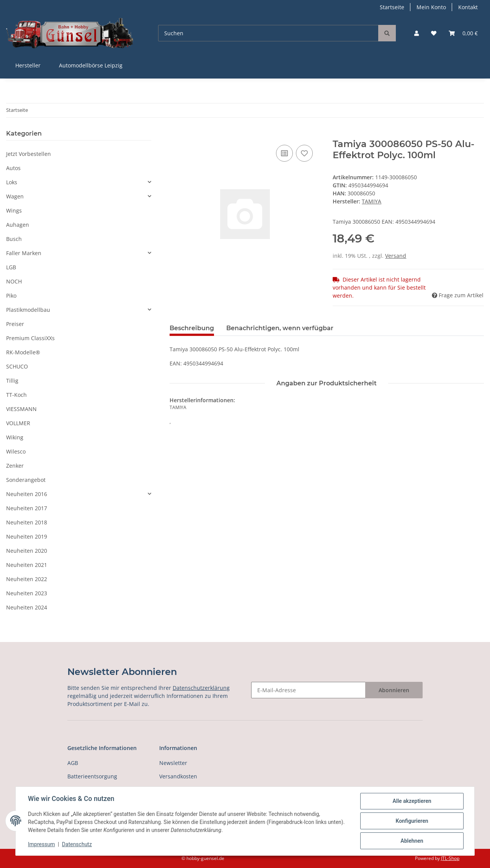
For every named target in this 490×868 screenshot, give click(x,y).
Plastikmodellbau (28, 310)
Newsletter (173, 763)
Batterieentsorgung (92, 776)
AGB (73, 763)
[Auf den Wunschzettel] (304, 153)
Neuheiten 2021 (27, 565)
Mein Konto (431, 7)
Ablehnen (412, 841)
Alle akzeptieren (412, 801)
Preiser (15, 324)
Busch (14, 239)
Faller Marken (24, 253)
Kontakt (468, 7)
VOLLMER (18, 423)
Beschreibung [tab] (192, 328)
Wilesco (16, 451)
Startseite (392, 7)
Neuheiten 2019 (27, 536)
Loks (12, 182)
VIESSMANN (21, 409)
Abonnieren (394, 690)
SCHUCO (17, 366)
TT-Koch (16, 395)
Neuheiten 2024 (27, 607)
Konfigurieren (412, 821)
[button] (416, 33)
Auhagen (18, 225)
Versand (396, 256)
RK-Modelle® (23, 352)
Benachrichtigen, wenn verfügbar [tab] (280, 328)
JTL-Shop (450, 858)
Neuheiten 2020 (27, 551)
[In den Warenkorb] (176, 134)
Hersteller (28, 65)
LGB (11, 267)
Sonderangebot (26, 480)
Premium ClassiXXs (30, 338)
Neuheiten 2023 (27, 593)
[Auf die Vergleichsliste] (284, 153)
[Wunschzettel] (434, 33)
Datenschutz (77, 844)
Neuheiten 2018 (27, 522)
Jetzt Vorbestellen (29, 154)
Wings (14, 210)
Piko (11, 296)
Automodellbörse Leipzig (91, 65)
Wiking (15, 437)
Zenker (15, 466)
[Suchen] (268, 33)
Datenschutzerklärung (201, 688)
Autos (13, 168)
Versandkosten (178, 776)
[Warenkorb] (463, 33)
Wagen (15, 196)
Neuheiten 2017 (27, 508)
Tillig (12, 381)
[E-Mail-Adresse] (308, 690)
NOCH (14, 281)
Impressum (41, 844)
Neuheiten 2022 (27, 579)
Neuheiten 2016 (27, 494)
